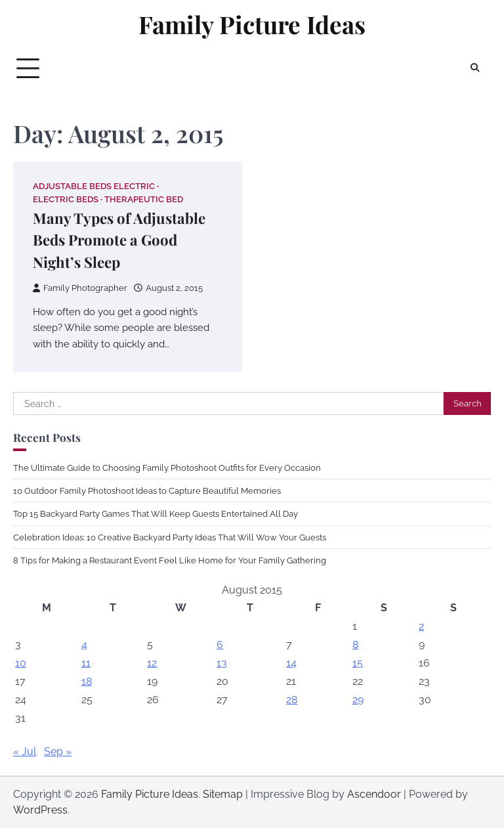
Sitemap (223, 794)
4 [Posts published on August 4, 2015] (84, 644)
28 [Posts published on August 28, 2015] (292, 700)
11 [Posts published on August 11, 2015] (86, 663)
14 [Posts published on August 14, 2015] (291, 663)
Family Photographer (80, 288)
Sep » (58, 752)
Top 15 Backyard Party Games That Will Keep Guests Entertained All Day (156, 513)
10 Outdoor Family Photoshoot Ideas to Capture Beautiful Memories (147, 490)
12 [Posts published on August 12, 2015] (152, 663)
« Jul (25, 752)
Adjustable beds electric (94, 186)
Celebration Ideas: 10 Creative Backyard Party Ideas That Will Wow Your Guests (170, 537)
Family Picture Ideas (252, 24)
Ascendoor (374, 794)
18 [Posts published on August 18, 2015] (87, 681)
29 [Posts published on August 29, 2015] (358, 700)
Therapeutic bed (144, 199)
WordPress (40, 810)
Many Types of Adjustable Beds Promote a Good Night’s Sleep (119, 240)
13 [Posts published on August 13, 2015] (222, 663)
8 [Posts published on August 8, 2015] (355, 644)
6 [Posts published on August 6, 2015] (220, 644)
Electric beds (66, 199)
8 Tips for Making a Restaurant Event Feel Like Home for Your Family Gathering (170, 560)
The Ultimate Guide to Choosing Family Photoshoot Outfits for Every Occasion (167, 468)
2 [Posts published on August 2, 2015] (421, 626)
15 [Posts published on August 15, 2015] (358, 663)
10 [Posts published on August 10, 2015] (21, 663)
